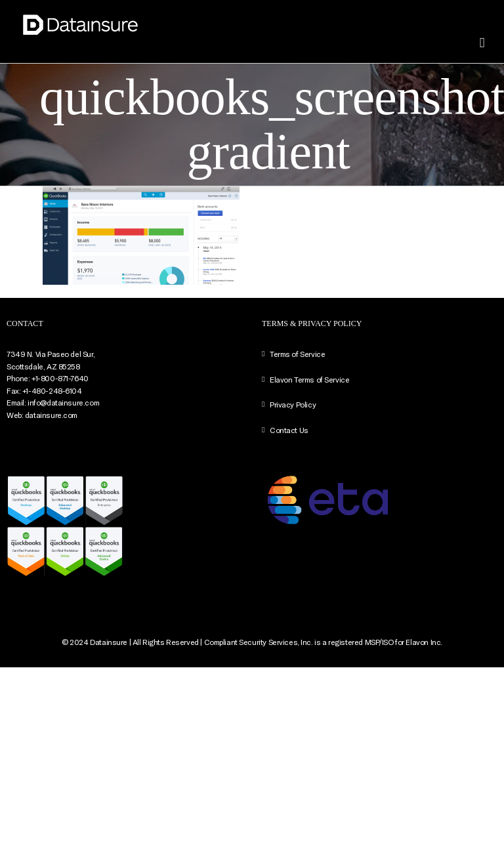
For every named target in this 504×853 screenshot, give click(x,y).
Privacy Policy (293, 404)
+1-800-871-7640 (60, 378)
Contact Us (289, 430)
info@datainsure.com (63, 402)
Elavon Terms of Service (309, 379)
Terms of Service (297, 354)
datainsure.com (51, 415)
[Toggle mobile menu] (482, 43)
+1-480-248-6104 (52, 390)
